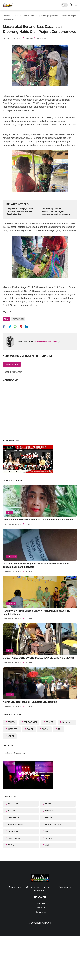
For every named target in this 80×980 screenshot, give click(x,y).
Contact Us (41, 912)
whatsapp (66, 887)
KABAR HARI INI (15, 824)
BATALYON (17, 16)
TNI (60, 729)
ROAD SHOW (14, 838)
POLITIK (49, 831)
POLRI (30, 729)
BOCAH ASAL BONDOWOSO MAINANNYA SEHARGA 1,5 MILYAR (38, 658)
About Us (41, 908)
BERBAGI (49, 804)
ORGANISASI (14, 831)
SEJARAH (49, 838)
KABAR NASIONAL (53, 824)
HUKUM (48, 818)
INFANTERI (13, 729)
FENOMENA (13, 818)
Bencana (49, 811)
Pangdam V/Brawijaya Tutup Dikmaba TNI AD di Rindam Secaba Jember (20, 211)
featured (11, 556)
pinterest (34, 887)
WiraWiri (47, 923)
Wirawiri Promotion (15, 753)
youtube (41, 890)
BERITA (11, 722)
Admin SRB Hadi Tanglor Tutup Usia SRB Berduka (30, 702)
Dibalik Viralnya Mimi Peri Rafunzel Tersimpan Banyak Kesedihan (38, 520)
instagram (16, 887)
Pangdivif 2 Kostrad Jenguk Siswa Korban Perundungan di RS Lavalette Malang (37, 613)
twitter (50, 887)
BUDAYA (12, 811)
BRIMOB (50, 722)
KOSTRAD (11, 604)
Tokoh (10, 695)
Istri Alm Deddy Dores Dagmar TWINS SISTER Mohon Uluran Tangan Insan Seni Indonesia (36, 565)
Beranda (6, 16)
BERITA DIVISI (30, 722)
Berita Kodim (68, 722)
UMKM (11, 736)
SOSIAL (45, 729)
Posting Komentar (12, 372)
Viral (9, 512)
